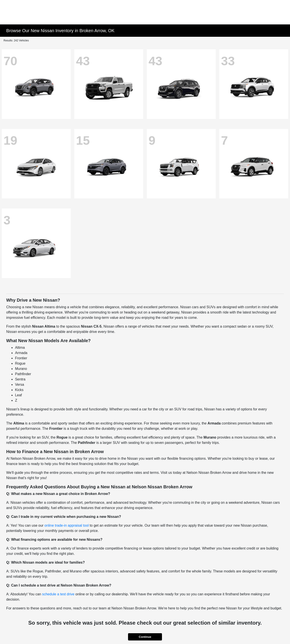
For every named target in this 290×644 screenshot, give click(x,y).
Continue (145, 637)
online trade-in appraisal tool (67, 525)
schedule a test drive (58, 594)
